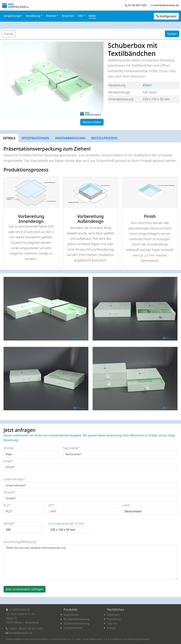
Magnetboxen (71, 615)
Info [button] (80, 16)
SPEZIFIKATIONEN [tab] (35, 138)
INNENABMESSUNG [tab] (70, 138)
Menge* (9, 523)
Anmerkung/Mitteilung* (20, 542)
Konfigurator (166, 16)
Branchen (68, 16)
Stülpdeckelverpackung (76, 623)
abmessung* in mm (66, 523)
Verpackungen (13, 16)
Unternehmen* (14, 479)
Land (126, 505)
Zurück (9, 34)
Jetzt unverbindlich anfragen (25, 589)
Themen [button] (51, 16)
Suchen (172, 34)
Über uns (112, 623)
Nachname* (71, 448)
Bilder (92, 16)
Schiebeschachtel (73, 628)
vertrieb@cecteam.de (166, 5)
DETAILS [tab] (9, 138)
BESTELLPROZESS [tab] (104, 138)
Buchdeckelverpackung (76, 619)
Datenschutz (114, 619)
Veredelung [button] (33, 16)
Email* (8, 461)
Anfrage (111, 628)
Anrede (9, 448)
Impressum (113, 615)
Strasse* (10, 492)
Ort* (51, 505)
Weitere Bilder (92, 122)
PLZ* (7, 505)
